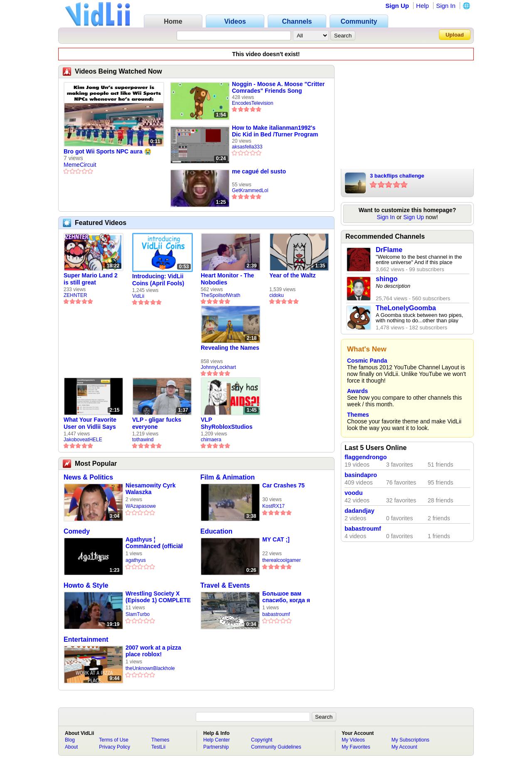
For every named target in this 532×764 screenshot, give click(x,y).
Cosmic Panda (367, 361)
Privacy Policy (115, 747)
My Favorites (356, 747)
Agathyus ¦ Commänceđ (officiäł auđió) (154, 543)
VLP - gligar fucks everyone (157, 423)
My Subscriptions (410, 740)
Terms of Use (114, 740)
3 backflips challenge (397, 176)
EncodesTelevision (252, 103)
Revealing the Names (230, 348)
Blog (70, 740)
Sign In (446, 6)
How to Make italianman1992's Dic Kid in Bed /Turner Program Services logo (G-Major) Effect (275, 131)
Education (216, 531)
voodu (354, 493)
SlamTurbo (138, 614)
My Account (404, 747)
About (71, 747)
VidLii (138, 296)
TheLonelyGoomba (406, 308)
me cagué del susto (259, 171)
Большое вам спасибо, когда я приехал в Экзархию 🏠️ (292, 597)
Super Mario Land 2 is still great (91, 279)
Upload (455, 35)
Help (422, 6)
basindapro (361, 475)
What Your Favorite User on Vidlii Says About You (90, 423)
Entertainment (86, 639)
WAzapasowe (141, 506)
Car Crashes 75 (283, 485)
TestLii (158, 747)
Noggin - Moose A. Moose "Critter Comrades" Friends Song (278, 87)
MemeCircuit (80, 165)
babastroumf (276, 614)
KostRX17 (273, 506)
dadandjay (360, 511)
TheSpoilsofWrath (220, 295)
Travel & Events (225, 585)
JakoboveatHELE (83, 440)
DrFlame (389, 250)
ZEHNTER (75, 295)
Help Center (217, 740)
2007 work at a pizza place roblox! (153, 651)
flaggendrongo (366, 457)
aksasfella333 (247, 147)
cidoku (277, 295)
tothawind (143, 440)
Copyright (262, 740)
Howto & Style (86, 585)
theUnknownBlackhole (150, 668)
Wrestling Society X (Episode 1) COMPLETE (158, 597)
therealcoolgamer (282, 560)
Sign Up (397, 6)
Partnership (216, 747)
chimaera (211, 440)
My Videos (353, 740)
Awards (357, 391)
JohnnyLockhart (218, 367)
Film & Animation (228, 477)
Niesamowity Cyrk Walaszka (151, 489)
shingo (387, 279)
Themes (358, 415)
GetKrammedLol (250, 190)
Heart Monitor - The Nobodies (227, 279)
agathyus (136, 560)
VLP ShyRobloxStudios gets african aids (227, 423)
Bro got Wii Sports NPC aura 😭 (107, 151)
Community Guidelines (276, 747)
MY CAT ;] (276, 539)
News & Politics (88, 477)
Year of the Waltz (293, 275)
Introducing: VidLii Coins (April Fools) (158, 280)
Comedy (77, 531)
